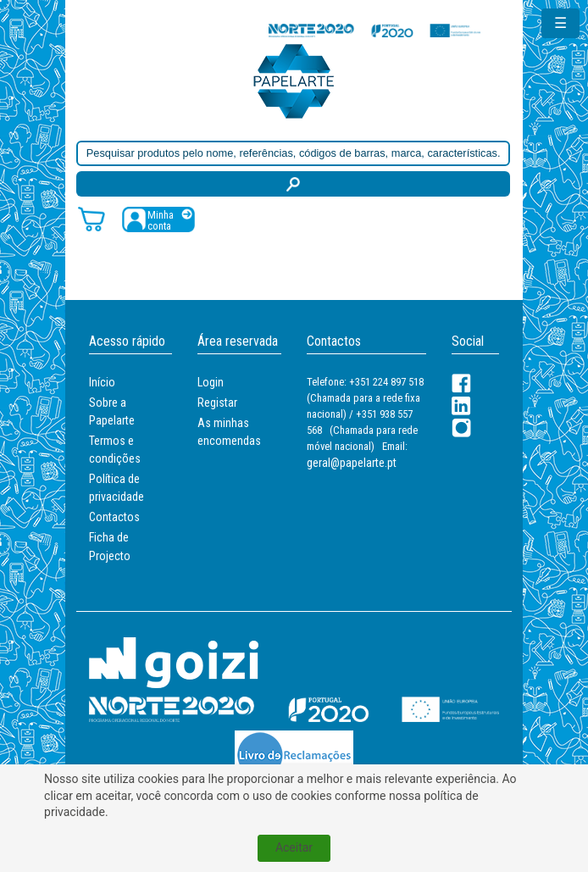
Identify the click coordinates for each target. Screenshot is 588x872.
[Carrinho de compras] (92, 218)
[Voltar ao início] (294, 80)
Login (211, 382)
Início (102, 382)
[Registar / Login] (158, 219)
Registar (217, 403)
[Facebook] (461, 383)
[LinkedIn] (461, 405)
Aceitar (294, 847)
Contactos (114, 517)
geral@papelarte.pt (352, 463)
